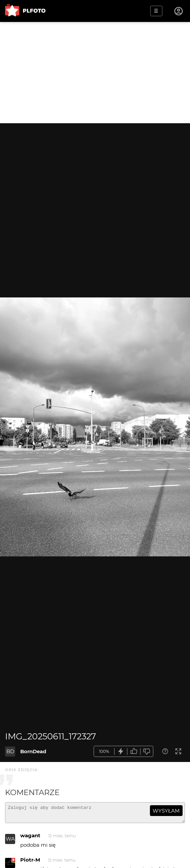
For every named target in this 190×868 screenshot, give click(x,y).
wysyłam (166, 811)
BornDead (33, 751)
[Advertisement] (95, 73)
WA (10, 842)
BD (10, 751)
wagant (30, 838)
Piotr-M (30, 863)
